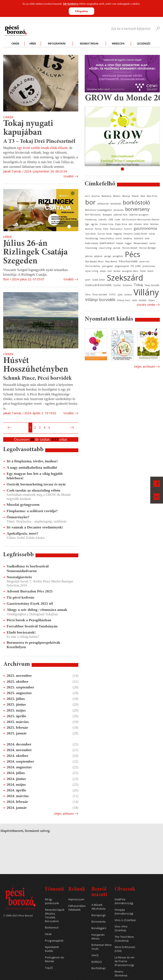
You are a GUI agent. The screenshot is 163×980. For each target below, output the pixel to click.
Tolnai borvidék (100, 295)
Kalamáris (139, 238)
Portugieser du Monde (55, 959)
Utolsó (77, 428)
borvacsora (119, 210)
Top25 (49, 968)
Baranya (126, 196)
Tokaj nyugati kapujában (28, 128)
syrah (88, 280)
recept (103, 271)
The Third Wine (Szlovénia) (124, 939)
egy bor (95, 224)
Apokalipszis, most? (22, 533)
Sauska (117, 271)
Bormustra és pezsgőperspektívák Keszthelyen (33, 645)
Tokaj (138, 285)
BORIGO (97, 962)
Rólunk (77, 889)
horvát (152, 234)
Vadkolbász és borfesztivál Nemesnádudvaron (28, 568)
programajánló (122, 266)
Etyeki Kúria (121, 224)
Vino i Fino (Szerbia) (121, 928)
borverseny (137, 209)
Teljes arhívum (64, 814)
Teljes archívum (145, 366)
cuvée (117, 220)
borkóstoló (136, 202)
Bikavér (135, 196)
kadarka (128, 238)
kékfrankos (107, 243)
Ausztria (96, 196)
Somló (150, 271)
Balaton (117, 196)
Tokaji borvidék (152, 285)
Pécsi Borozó (111, 261)
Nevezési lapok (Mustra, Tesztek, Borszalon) (55, 915)
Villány (146, 292)
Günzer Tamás (105, 234)
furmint (128, 229)
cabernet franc (121, 215)
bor (90, 202)
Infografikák (57, 44)
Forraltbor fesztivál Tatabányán (32, 626)
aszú (87, 196)
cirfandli (103, 220)
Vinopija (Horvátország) (124, 912)
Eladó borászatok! (21, 632)
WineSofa (118, 44)
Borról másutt (99, 892)
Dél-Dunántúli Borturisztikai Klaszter (141, 220)
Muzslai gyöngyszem (23, 505)
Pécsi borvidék (128, 261)
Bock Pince (152, 196)
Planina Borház (93, 266)
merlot (152, 243)
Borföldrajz (99, 968)
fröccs (106, 229)
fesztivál (89, 229)
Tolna (88, 295)
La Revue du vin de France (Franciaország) (124, 961)
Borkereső (52, 928)
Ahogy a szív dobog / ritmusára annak (37, 610)
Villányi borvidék (100, 300)
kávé (147, 238)
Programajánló (54, 941)
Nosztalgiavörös (19, 577)
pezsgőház (118, 256)
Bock (143, 196)
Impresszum (76, 899)
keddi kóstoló (92, 243)
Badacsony (106, 196)
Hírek (33, 44)
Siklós (143, 271)
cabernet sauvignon (139, 215)
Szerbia (117, 285)
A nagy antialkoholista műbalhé (32, 467)
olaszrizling (105, 248)
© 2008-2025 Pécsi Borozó (18, 916)
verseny (128, 295)
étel (131, 224)
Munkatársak (89, 44)
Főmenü (54, 889)
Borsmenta (98, 922)
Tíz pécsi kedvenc (21, 597)
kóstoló (120, 243)
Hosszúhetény (107, 238)
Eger (87, 224)
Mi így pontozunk (52, 901)
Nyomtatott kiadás (52, 949)
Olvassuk (125, 889)
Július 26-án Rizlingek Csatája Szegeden (35, 253)
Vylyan (152, 300)
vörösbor (143, 300)
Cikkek (15, 44)
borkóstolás (116, 204)
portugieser (108, 266)
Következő (73, 428)
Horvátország (91, 238)
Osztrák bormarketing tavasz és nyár (36, 484)
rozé (110, 271)
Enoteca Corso (107, 224)
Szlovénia (127, 285)
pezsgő (108, 256)
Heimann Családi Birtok (135, 234)
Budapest (107, 215)
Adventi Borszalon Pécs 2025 (30, 591)
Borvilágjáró (99, 928)
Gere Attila (90, 234)
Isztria (119, 238)
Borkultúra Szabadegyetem (98, 210)
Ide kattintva (71, 4)
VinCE (95, 955)
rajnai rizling (92, 271)
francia (98, 229)
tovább (69, 176)
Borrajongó (99, 915)
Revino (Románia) (121, 974)
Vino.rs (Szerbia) (125, 920)
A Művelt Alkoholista (98, 907)
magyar (128, 243)
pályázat (98, 256)
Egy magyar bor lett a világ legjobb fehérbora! (35, 476)
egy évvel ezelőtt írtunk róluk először (42, 148)
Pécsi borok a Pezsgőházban (29, 620)
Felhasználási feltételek (77, 908)
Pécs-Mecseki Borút (94, 261)
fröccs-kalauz (116, 229)
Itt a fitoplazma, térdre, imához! (32, 461)
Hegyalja (118, 234)
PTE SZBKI (136, 266)
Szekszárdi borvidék (98, 285)
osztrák (117, 248)
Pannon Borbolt (130, 248)
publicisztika (149, 266)
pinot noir (144, 261)
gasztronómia (145, 228)
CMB (111, 220)
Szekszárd (125, 277)
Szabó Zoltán (99, 280)
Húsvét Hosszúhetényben (36, 365)
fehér (146, 224)
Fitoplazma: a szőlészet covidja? (32, 511)
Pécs (133, 254)
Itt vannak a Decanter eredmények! (35, 527)
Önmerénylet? (18, 517)
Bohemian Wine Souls (102, 947)
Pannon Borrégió (147, 248)
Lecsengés (144, 44)
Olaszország (91, 248)
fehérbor (154, 224)
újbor (120, 295)
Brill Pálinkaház (93, 215)
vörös (134, 300)
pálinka (89, 256)
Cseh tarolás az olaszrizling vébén (33, 490)
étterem (138, 224)
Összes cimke (146, 305)
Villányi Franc (124, 300)
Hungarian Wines (98, 937)
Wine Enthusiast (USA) (125, 949)
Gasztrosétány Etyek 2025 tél (30, 603)
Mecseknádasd (141, 243)
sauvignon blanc (130, 271)
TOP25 (112, 295)
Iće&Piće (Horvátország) (124, 901)
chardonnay (91, 220)
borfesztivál (103, 204)
